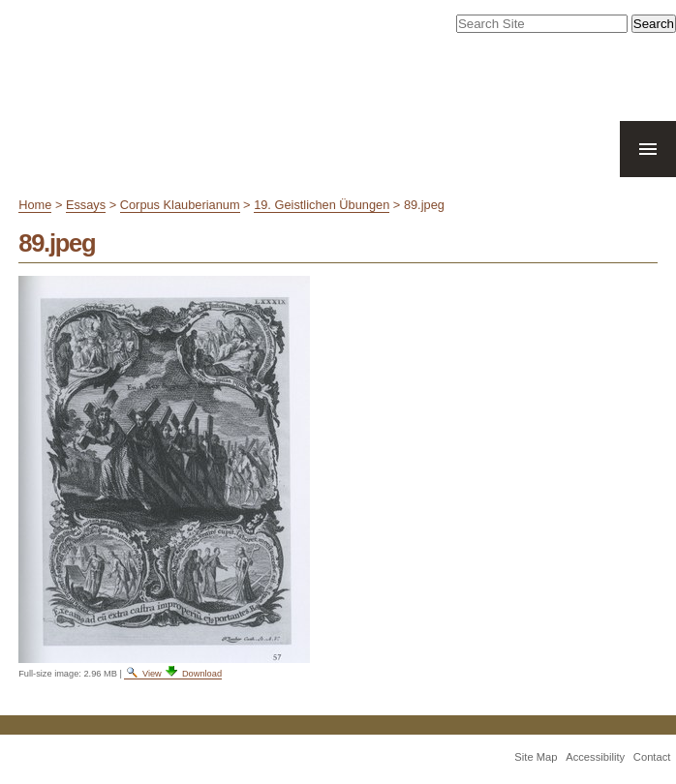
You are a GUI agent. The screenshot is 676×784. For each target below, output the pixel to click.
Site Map (536, 757)
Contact (652, 757)
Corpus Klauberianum (180, 205)
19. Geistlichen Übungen (322, 205)
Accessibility (595, 757)
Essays (86, 205)
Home (35, 205)
